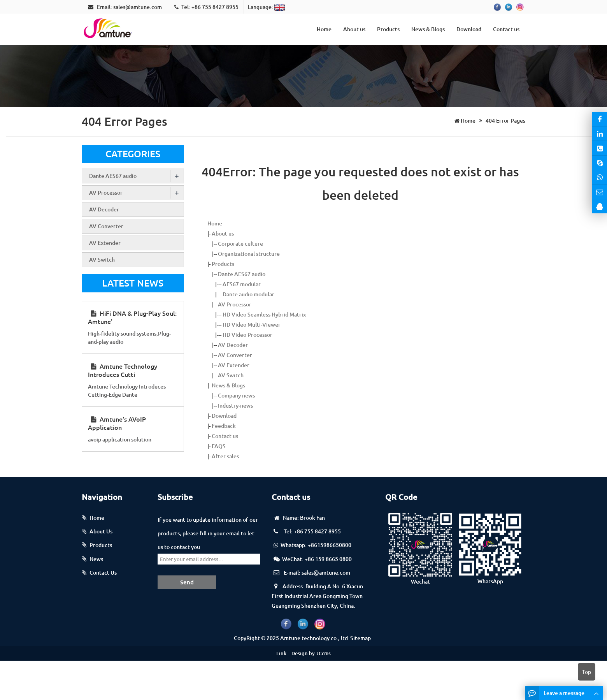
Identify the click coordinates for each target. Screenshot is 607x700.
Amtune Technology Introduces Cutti (123, 370)
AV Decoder (233, 345)
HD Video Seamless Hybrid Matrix (264, 314)
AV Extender (234, 365)
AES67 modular (242, 284)
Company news (236, 395)
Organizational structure (249, 254)
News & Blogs (428, 29)
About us (354, 29)
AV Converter (235, 355)
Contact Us (103, 572)
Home (324, 29)
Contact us (506, 29)
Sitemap (361, 638)
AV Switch (231, 375)
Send (187, 582)
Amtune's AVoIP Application (117, 423)
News (96, 559)
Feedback (224, 426)
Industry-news (235, 405)
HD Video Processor (247, 335)
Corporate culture (240, 244)
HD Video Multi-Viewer (252, 324)
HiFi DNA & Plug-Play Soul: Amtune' (132, 317)
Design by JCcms (311, 653)
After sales (225, 456)
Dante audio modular (248, 294)
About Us (101, 531)
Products (388, 29)
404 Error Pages (505, 120)
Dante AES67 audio (242, 274)
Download (469, 29)
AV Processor (235, 304)
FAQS (219, 446)
